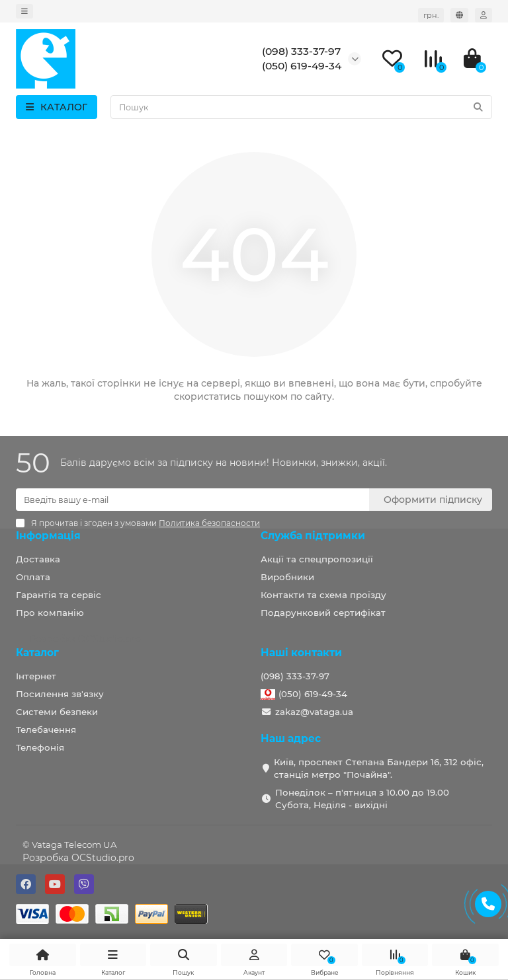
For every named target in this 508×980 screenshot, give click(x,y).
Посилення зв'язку (60, 694)
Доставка (38, 559)
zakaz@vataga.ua (314, 712)
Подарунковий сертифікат (323, 613)
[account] (484, 15)
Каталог (37, 653)
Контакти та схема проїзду (323, 595)
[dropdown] (24, 11)
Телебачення (46, 730)
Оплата (33, 577)
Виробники (287, 577)
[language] (459, 15)
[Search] (301, 107)
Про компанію (50, 613)
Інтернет (36, 676)
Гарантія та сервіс (59, 595)
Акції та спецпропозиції (317, 559)
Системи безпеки (57, 712)
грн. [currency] (431, 15)
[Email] (192, 500)
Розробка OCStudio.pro (78, 858)
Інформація (48, 536)
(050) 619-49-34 (313, 694)
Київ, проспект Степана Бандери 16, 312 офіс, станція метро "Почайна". (379, 768)
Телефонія (40, 747)
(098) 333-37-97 (295, 676)
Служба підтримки (313, 536)
